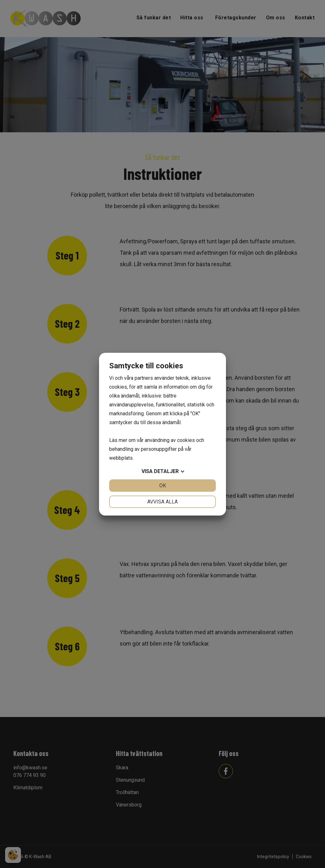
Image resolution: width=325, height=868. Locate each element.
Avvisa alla (162, 502)
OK (163, 486)
